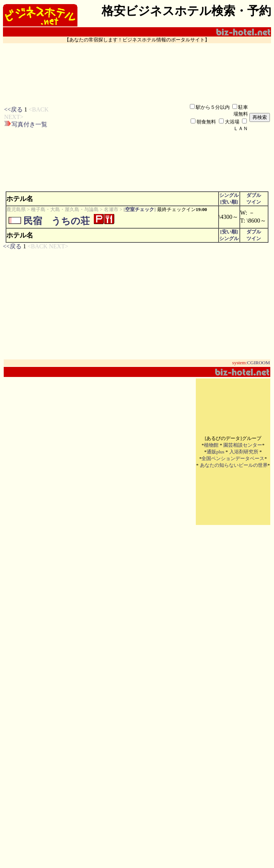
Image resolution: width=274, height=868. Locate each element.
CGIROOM (259, 363)
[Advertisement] (111, 117)
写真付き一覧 (29, 124)
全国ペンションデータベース (233, 458)
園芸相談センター (243, 445)
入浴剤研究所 (244, 452)
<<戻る (13, 109)
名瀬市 (111, 209)
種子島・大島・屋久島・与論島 (65, 209)
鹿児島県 (16, 209)
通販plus (216, 452)
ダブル (254, 195)
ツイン (254, 202)
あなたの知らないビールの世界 (234, 465)
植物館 (211, 445)
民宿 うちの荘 (57, 221)
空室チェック (140, 209)
